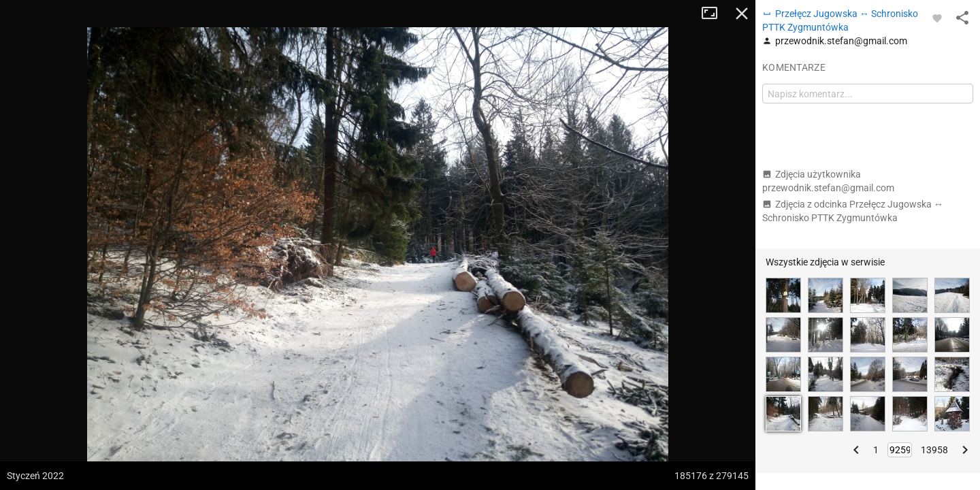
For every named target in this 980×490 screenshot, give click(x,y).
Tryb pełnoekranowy (715, 14)
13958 (934, 450)
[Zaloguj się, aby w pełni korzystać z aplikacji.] (937, 18)
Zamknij (742, 14)
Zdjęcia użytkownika (828, 181)
